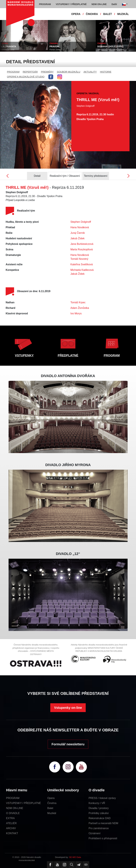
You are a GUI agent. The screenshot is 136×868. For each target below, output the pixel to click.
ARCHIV (11, 828)
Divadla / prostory (99, 808)
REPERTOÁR (30, 72)
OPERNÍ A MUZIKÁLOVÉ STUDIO (26, 77)
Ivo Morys (76, 313)
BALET (108, 14)
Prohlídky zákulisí (99, 813)
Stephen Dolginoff (81, 222)
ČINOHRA (92, 14)
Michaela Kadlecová (82, 270)
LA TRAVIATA (9, 46)
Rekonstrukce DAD (100, 818)
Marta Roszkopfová (82, 249)
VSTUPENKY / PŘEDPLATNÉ (24, 803)
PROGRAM (13, 72)
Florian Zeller (55, 50)
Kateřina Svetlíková (82, 264)
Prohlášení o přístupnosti (103, 838)
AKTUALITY (90, 72)
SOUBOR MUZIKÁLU (68, 72)
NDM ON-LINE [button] (99, 4)
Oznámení (95, 833)
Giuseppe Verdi (8, 50)
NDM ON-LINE (15, 808)
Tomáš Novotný (79, 259)
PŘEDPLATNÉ (68, 355)
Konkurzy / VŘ (97, 803)
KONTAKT (12, 833)
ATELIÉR (11, 823)
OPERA (76, 14)
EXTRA (10, 818)
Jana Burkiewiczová (82, 244)
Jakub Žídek (78, 238)
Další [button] (114, 4)
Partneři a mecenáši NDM (103, 823)
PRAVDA (54, 46)
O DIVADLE (13, 813)
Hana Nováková (80, 227)
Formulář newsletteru (68, 744)
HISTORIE (106, 72)
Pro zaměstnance (99, 828)
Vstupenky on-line (68, 708)
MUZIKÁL (123, 14)
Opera (51, 798)
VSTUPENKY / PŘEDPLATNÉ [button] (71, 4)
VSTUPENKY (24, 355)
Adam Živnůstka (80, 308)
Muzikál (52, 813)
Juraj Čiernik (78, 233)
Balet (50, 808)
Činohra (52, 803)
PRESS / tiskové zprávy (102, 798)
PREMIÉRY (47, 72)
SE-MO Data (75, 857)
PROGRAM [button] (45, 4)
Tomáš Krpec (78, 302)
